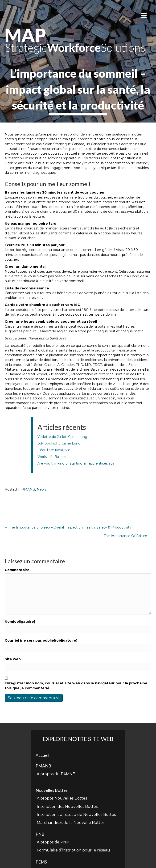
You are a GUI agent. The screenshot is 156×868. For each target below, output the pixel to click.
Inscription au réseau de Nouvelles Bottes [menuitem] (76, 815)
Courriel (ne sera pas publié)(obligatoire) (41, 640)
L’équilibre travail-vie (54, 450)
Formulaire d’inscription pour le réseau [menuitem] (73, 850)
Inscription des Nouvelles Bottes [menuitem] (67, 807)
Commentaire (17, 570)
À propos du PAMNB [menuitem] (56, 774)
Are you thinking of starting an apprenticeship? (76, 463)
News (41, 489)
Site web (13, 659)
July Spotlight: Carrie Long (59, 443)
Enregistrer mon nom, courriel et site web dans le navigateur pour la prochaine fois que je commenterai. (76, 686)
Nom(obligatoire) (20, 622)
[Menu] (144, 16)
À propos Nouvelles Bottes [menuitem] (62, 798)
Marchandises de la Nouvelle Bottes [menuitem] (71, 823)
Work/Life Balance (53, 457)
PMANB (28, 489)
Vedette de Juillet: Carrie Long (62, 437)
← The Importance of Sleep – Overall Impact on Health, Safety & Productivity (68, 527)
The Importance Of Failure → (127, 536)
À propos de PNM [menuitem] (53, 842)
